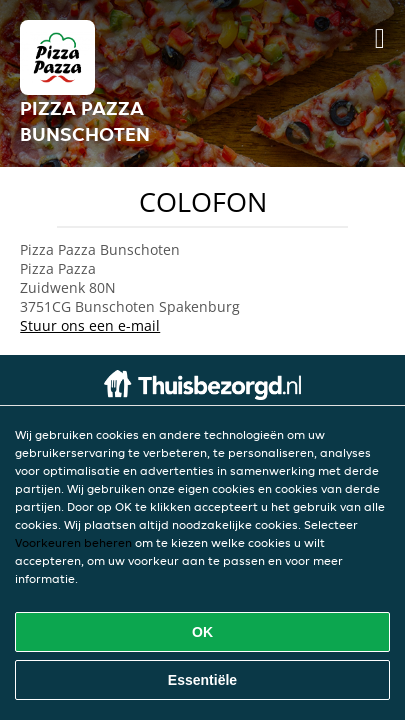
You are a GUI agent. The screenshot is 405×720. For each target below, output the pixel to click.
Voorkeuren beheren (73, 542)
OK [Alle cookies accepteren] (202, 632)
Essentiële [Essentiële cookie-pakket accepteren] (202, 680)
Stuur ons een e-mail (90, 325)
